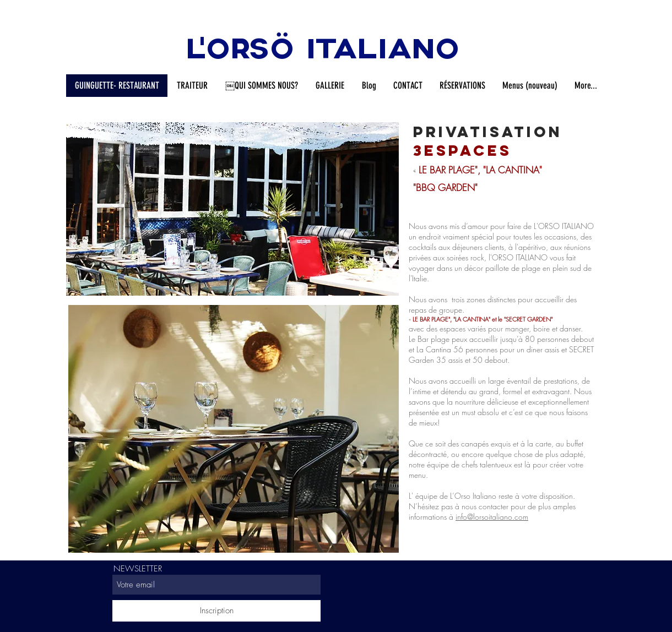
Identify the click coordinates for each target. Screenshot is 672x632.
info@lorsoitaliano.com (492, 517)
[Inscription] (216, 611)
